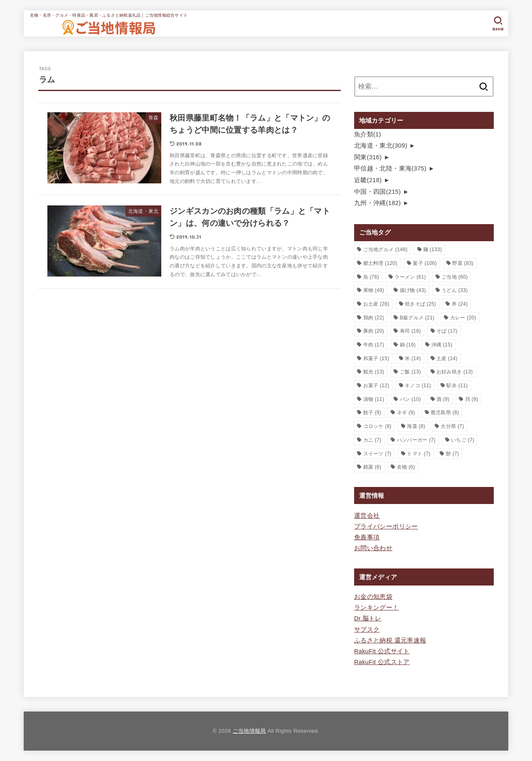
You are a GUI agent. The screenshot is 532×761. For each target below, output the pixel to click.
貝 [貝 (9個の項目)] (472, 399)
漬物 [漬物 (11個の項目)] (374, 399)
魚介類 (368, 134)
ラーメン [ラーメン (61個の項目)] (410, 277)
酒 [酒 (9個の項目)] (443, 399)
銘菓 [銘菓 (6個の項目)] (372, 467)
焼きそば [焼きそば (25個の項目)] (420, 304)
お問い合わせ (373, 548)
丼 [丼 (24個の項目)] (460, 304)
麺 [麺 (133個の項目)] (432, 250)
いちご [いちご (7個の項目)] (463, 440)
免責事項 (367, 537)
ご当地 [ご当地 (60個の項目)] (454, 277)
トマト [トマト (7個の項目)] (419, 454)
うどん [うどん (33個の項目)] (454, 290)
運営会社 (367, 516)
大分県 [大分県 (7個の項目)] (452, 426)
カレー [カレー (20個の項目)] (463, 318)
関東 (368, 157)
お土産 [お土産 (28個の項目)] (376, 304)
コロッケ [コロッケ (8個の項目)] (377, 426)
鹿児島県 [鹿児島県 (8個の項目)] (445, 413)
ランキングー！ (377, 608)
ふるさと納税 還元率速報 (390, 640)
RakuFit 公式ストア (382, 662)
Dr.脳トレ (368, 618)
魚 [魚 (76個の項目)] (371, 277)
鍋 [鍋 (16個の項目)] (408, 345)
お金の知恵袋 (373, 597)
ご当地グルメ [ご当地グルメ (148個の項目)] (385, 250)
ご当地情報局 (249, 731)
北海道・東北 (381, 146)
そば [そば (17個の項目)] (447, 331)
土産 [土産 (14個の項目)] (447, 358)
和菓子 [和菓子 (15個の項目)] (376, 358)
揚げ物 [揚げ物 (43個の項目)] (413, 290)
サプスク (367, 630)
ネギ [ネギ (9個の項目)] (406, 413)
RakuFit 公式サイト (382, 651)
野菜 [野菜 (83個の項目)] (463, 263)
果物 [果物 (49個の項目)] (374, 290)
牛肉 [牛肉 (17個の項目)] (374, 345)
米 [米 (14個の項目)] (413, 358)
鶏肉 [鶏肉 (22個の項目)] (374, 318)
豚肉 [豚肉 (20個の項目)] (374, 331)
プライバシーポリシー (386, 526)
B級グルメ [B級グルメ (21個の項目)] (417, 318)
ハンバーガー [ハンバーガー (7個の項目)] (416, 440)
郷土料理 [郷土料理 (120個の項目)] (380, 263)
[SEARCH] (498, 24)
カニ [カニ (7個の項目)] (372, 440)
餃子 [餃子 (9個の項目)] (372, 413)
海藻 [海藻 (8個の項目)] (416, 426)
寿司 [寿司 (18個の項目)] (410, 331)
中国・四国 (378, 192)
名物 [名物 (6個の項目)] (406, 467)
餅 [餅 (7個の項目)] (453, 454)
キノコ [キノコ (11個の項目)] (418, 385)
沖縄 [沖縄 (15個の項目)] (442, 345)
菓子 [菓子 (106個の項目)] (425, 263)
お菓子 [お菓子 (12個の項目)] (376, 385)
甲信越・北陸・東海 (390, 168)
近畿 (368, 180)
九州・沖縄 (378, 203)
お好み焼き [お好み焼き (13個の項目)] (455, 372)
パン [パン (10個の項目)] (410, 399)
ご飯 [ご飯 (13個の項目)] (410, 372)
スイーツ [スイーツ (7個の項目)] (377, 454)
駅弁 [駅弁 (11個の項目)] (457, 385)
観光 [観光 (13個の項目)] (374, 372)
